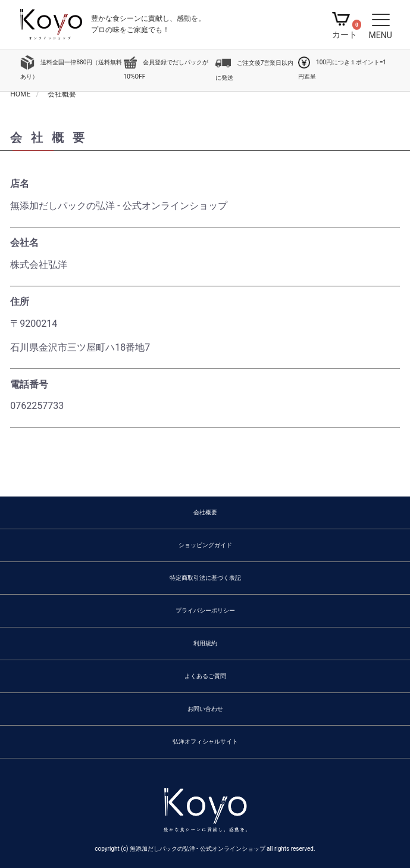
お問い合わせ (205, 709)
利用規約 (205, 643)
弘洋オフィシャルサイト (205, 741)
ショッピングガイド (205, 545)
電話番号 (29, 384)
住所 (20, 302)
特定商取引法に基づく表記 (205, 578)
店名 (20, 184)
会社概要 (205, 512)
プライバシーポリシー (205, 611)
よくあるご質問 (205, 676)
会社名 (24, 243)
